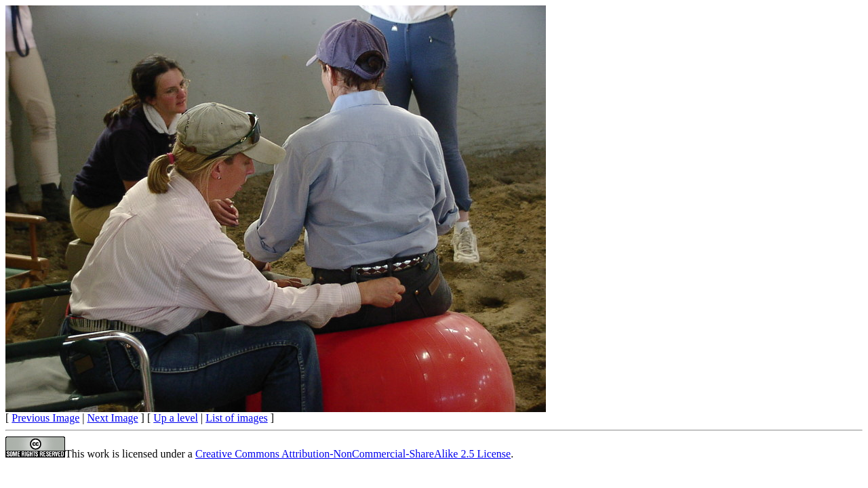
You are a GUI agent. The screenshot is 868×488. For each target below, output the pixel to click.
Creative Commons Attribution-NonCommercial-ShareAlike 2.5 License (353, 454)
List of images (237, 418)
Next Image (113, 418)
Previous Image (45, 418)
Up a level (176, 418)
